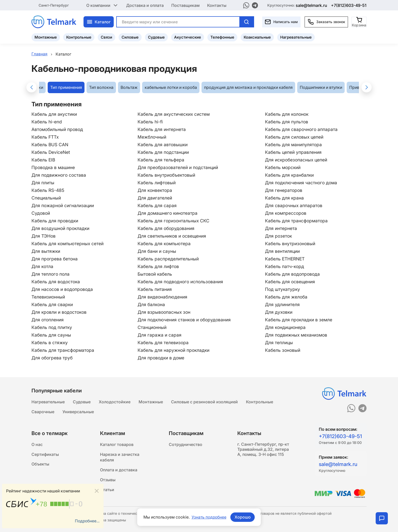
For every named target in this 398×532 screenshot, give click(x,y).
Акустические (188, 37)
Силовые (130, 37)
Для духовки (280, 312)
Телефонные (222, 37)
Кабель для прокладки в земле (300, 320)
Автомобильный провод (58, 129)
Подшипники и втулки (321, 88)
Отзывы (108, 481)
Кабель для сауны (51, 335)
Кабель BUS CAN (50, 145)
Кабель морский (284, 167)
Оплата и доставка (119, 471)
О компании (102, 5)
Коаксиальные (257, 37)
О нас (37, 444)
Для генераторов (285, 190)
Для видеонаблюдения (163, 297)
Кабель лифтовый (157, 183)
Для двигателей (155, 198)
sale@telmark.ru (311, 5)
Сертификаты (45, 454)
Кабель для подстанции (163, 152)
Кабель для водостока (56, 282)
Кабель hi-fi (150, 122)
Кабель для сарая (157, 205)
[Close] (97, 491)
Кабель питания (155, 289)
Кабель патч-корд (285, 266)
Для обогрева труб (53, 358)
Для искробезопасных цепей (298, 160)
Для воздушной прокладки (62, 228)
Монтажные (46, 37)
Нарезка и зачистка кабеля (120, 457)
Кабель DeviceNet (51, 152)
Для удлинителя (283, 304)
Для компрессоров (287, 213)
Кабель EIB (44, 160)
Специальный (47, 198)
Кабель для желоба (287, 297)
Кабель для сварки (53, 304)
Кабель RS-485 (48, 190)
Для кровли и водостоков (60, 312)
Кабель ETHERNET (286, 259)
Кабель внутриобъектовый (167, 175)
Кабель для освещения (291, 282)
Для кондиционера (287, 327)
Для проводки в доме (161, 358)
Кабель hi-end (47, 122)
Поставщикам (185, 5)
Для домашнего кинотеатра (168, 213)
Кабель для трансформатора (297, 221)
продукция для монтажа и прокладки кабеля (248, 88)
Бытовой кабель (155, 274)
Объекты (40, 464)
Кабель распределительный (168, 259)
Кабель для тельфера (161, 160)
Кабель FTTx (45, 137)
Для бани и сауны (157, 251)
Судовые (156, 37)
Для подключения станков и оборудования (185, 320)
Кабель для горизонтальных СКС (174, 221)
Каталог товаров (117, 444)
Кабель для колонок (288, 114)
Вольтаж (129, 88)
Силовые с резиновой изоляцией (204, 401)
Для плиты (43, 183)
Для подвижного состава (60, 175)
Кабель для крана (285, 198)
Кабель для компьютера (164, 244)
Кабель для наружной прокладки (174, 350)
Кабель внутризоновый (291, 244)
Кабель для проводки (55, 221)
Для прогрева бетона (55, 259)
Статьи (107, 491)
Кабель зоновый (284, 350)
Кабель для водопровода (294, 274)
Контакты (217, 5)
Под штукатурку (284, 289)
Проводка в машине (54, 167)
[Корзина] (359, 21)
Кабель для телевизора (163, 343)
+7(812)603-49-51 (349, 5)
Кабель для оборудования (166, 228)
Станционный (152, 327)
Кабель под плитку (52, 327)
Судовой (41, 213)
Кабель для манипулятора (294, 145)
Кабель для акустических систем (174, 114)
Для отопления (48, 320)
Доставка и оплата (145, 5)
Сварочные (43, 411)
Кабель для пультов (287, 122)
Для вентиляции (284, 251)
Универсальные (78, 411)
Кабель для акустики (55, 114)
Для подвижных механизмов (298, 335)
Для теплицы (280, 343)
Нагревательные (296, 37)
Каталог (99, 22)
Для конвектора (155, 190)
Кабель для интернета (161, 129)
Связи (106, 37)
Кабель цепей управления (294, 152)
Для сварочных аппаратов (295, 205)
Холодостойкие (115, 401)
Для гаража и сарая (159, 335)
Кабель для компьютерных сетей (68, 244)
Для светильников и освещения (172, 236)
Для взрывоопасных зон (164, 312)
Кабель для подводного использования (181, 282)
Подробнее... (87, 521)
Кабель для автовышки (163, 145)
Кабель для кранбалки (291, 175)
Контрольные (79, 37)
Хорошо (243, 517)
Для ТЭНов (44, 236)
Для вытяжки (46, 251)
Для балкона (151, 304)
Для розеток (279, 236)
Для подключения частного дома (303, 183)
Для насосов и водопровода (63, 289)
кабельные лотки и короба (171, 88)
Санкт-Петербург (54, 5)
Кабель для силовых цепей (295, 137)
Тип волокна (101, 88)
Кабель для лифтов (158, 266)
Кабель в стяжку (50, 343)
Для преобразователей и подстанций (179, 167)
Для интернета (282, 228)
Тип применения (66, 88)
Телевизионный (49, 297)
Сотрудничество (186, 444)
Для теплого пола (51, 274)
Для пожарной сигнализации (64, 205)
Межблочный (152, 137)
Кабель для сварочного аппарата (302, 129)
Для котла (43, 266)
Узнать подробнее (209, 517)
